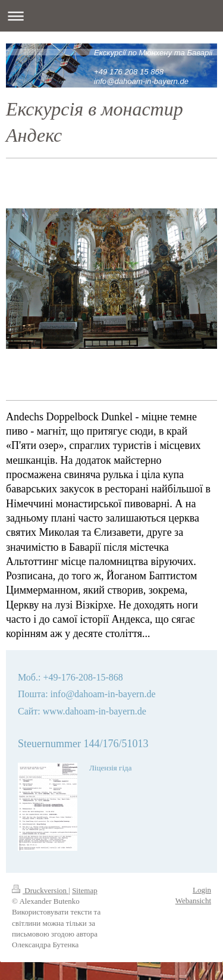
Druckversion (40, 890)
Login (202, 890)
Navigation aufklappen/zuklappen (111, 16)
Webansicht (193, 901)
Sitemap (85, 890)
